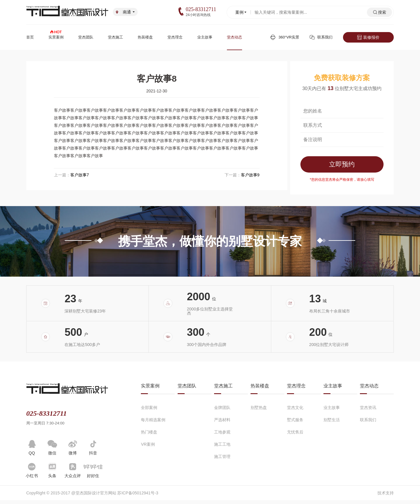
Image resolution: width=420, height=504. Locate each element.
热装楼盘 (145, 37)
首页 (30, 37)
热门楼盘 (149, 436)
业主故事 (205, 37)
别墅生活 (332, 424)
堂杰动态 (235, 37)
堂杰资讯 (368, 411)
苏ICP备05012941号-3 (138, 497)
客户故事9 (250, 175)
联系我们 (325, 37)
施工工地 (222, 448)
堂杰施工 (116, 37)
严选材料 (222, 424)
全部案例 (149, 411)
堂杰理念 (175, 37)
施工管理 (222, 460)
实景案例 (56, 37)
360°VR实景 (289, 37)
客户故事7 (80, 175)
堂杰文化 (295, 411)
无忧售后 (295, 436)
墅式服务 (295, 424)
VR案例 (148, 448)
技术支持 (386, 497)
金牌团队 (222, 411)
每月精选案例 (153, 424)
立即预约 (342, 164)
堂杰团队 (86, 37)
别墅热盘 (259, 411)
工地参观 (222, 436)
